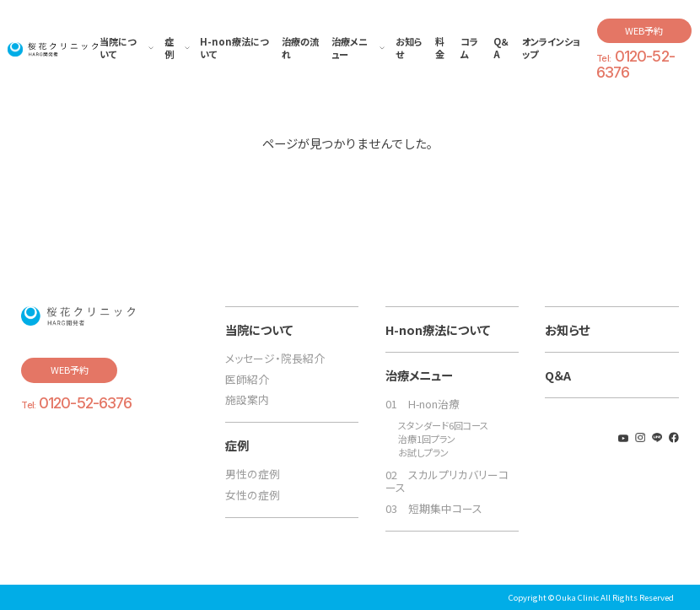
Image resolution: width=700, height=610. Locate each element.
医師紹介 (247, 379)
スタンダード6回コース (443, 426)
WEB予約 (644, 30)
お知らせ (567, 329)
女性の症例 (253, 495)
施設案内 (247, 399)
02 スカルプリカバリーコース (447, 481)
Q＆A (558, 375)
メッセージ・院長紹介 (275, 358)
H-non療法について (438, 329)
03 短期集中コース (434, 508)
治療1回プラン (427, 439)
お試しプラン (423, 453)
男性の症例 (253, 474)
